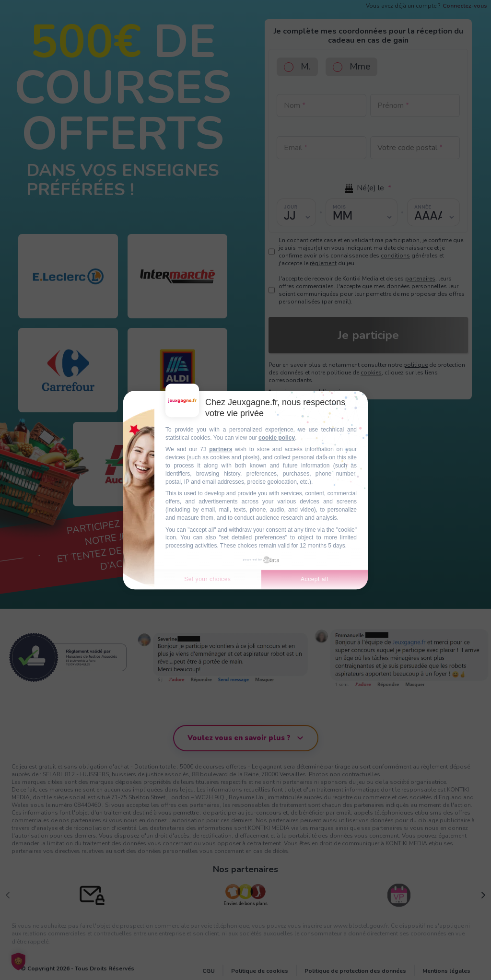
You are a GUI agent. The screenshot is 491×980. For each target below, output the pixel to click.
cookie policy (277, 438)
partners (221, 450)
